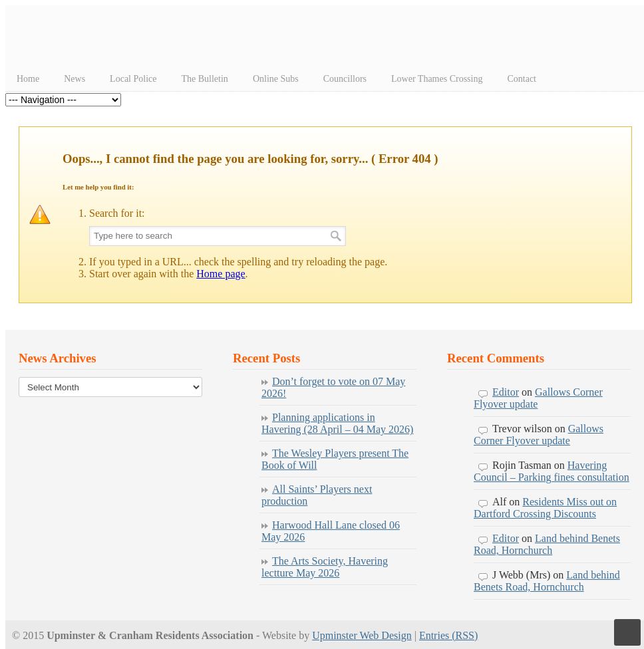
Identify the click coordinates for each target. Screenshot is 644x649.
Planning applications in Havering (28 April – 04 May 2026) (337, 423)
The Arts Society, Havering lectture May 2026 (325, 567)
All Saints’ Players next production (317, 495)
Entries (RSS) (448, 635)
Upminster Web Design (362, 635)
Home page (221, 274)
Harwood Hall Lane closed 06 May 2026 (331, 531)
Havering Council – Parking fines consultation (552, 471)
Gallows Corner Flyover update (539, 435)
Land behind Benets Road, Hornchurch (547, 544)
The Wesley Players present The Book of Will (335, 459)
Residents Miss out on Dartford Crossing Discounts (545, 508)
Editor (506, 392)
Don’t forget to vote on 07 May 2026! (333, 387)
